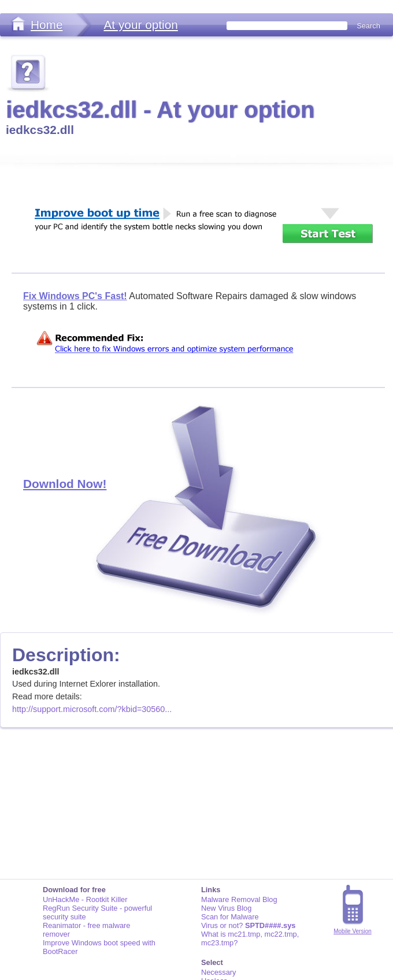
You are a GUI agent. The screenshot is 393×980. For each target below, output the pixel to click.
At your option (140, 25)
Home (47, 25)
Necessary (218, 972)
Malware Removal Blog (239, 899)
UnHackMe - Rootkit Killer (85, 899)
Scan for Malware (230, 917)
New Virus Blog (226, 908)
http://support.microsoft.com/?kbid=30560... (92, 709)
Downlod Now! (65, 484)
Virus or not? (248, 925)
